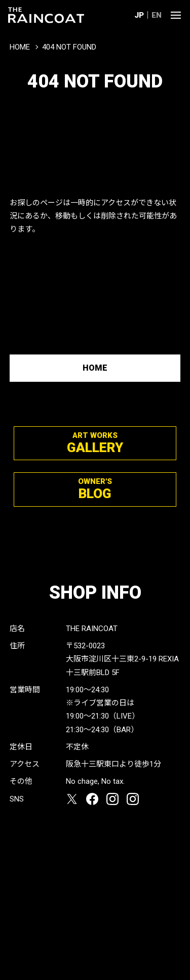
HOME (20, 47)
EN (157, 15)
